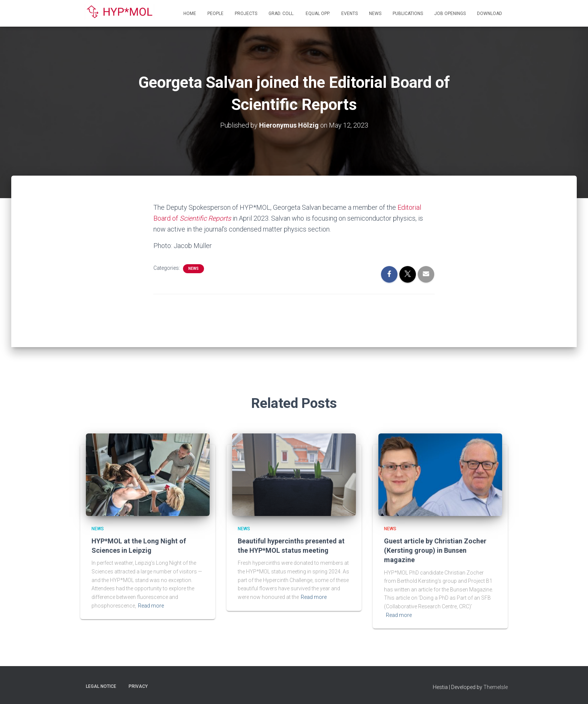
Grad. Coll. (281, 14)
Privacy (138, 686)
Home (190, 14)
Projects (246, 14)
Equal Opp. (318, 14)
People (215, 14)
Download (490, 14)
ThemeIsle (496, 687)
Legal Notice (101, 686)
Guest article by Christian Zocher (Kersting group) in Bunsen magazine (435, 550)
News (375, 14)
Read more (151, 606)
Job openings (450, 14)
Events (349, 14)
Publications (408, 14)
